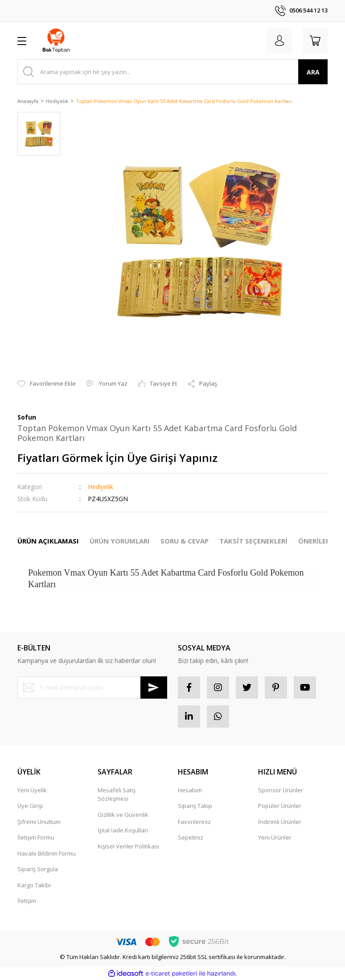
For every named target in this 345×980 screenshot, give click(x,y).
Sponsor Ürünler (281, 790)
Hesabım (190, 790)
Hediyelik (101, 487)
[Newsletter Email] (92, 688)
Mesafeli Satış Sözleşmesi (117, 795)
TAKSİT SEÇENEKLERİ (253, 541)
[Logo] (56, 41)
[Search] (172, 72)
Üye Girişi (30, 806)
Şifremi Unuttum (39, 822)
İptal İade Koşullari (123, 830)
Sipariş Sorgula (38, 869)
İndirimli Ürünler (280, 822)
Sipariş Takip (195, 806)
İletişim (27, 901)
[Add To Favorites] (47, 384)
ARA (313, 72)
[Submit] (154, 688)
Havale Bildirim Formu (47, 853)
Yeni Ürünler (275, 837)
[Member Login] (279, 41)
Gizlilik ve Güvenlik (123, 815)
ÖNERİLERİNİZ (321, 541)
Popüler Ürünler (280, 806)
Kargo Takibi (34, 885)
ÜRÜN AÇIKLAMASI (48, 541)
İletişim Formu (36, 837)
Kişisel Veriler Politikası (128, 846)
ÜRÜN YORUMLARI (120, 541)
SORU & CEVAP (185, 541)
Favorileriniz (194, 822)
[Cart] (315, 41)
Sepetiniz (191, 837)
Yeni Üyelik (32, 790)
